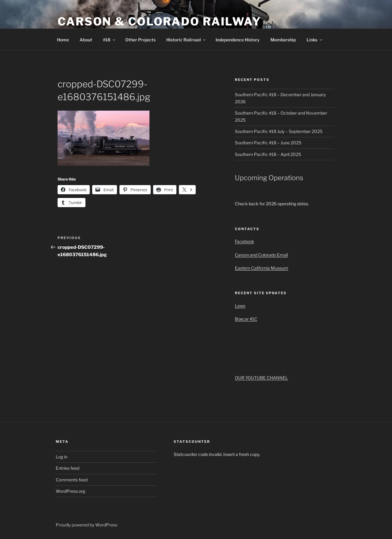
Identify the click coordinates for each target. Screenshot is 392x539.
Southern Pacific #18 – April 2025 (268, 154)
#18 (109, 40)
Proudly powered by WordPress (87, 525)
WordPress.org (70, 491)
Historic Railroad (186, 40)
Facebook (245, 241)
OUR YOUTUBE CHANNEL (261, 378)
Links (315, 40)
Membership (283, 40)
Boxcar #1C (246, 319)
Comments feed (72, 480)
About (86, 40)
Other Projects (140, 40)
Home (63, 40)
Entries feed (68, 468)
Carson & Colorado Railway (159, 21)
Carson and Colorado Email (261, 255)
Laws (240, 306)
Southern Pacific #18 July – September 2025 (279, 131)
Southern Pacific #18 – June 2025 (268, 143)
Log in (62, 457)
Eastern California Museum (262, 268)
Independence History (238, 40)
